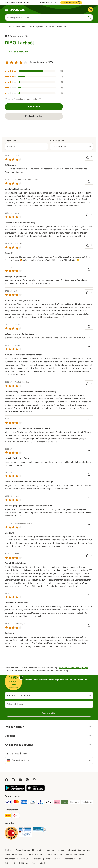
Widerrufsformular (34, 854)
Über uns (25, 859)
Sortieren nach (57, 141)
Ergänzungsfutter (37, 27)
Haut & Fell (50, 27)
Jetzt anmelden (49, 713)
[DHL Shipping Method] (8, 816)
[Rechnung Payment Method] (75, 802)
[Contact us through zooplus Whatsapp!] (34, 780)
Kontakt (8, 850)
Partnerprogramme (41, 859)
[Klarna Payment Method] (57, 803)
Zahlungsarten (11, 859)
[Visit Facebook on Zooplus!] (6, 780)
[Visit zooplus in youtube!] (20, 780)
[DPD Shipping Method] (16, 816)
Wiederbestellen (71, 3)
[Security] (11, 834)
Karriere (57, 859)
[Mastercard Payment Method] (16, 803)
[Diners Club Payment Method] (32, 803)
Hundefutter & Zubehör (18, 27)
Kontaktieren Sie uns (46, 3)
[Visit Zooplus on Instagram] (13, 780)
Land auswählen (16, 753)
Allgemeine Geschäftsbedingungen (74, 850)
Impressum (50, 850)
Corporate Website (72, 859)
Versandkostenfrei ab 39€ (17, 3)
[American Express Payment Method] (24, 803)
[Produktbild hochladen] (16, 52)
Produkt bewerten (34, 116)
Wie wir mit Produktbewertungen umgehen (23, 99)
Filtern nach (10, 141)
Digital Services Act (13, 854)
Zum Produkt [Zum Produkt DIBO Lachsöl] (34, 107)
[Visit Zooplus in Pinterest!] (27, 780)
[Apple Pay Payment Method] (49, 803)
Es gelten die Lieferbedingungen (73, 668)
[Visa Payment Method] (8, 803)
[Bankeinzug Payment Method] (87, 802)
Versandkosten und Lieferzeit (28, 850)
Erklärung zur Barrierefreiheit (32, 863)
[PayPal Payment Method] (41, 803)
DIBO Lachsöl (63, 27)
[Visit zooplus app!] (15, 790)
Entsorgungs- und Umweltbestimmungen (65, 854)
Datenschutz (10, 863)
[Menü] (6, 10)
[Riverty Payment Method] (65, 803)
